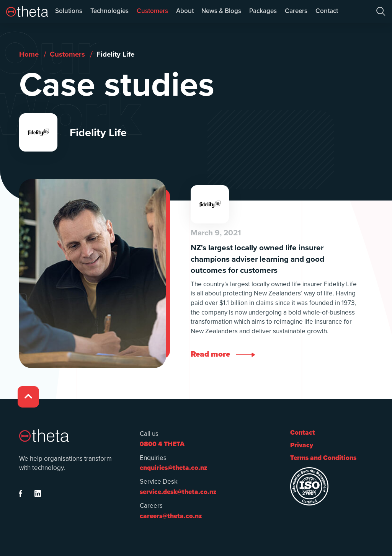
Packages (263, 11)
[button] (381, 11)
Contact (327, 11)
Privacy (302, 445)
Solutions (69, 11)
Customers (152, 11)
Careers (296, 11)
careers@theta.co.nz (171, 516)
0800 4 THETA (162, 444)
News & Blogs (221, 11)
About (185, 11)
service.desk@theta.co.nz (178, 492)
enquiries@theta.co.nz (173, 468)
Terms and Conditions (323, 458)
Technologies (109, 11)
